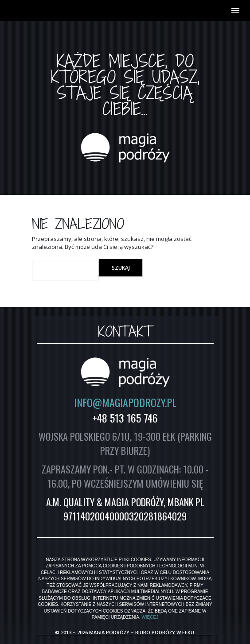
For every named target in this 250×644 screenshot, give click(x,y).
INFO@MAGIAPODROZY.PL (125, 402)
